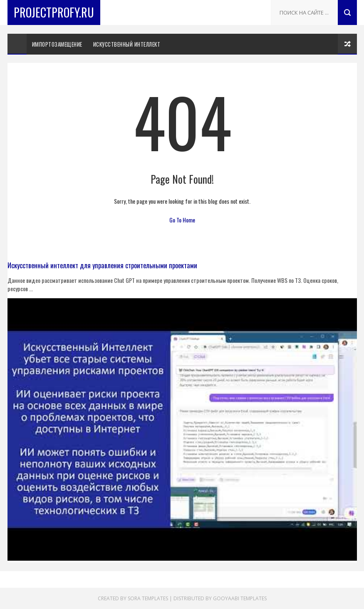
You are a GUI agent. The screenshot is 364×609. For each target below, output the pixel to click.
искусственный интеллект (127, 44)
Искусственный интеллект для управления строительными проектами (102, 265)
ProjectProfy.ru (54, 12)
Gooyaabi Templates (240, 598)
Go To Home (182, 220)
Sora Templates (148, 598)
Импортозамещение (57, 44)
